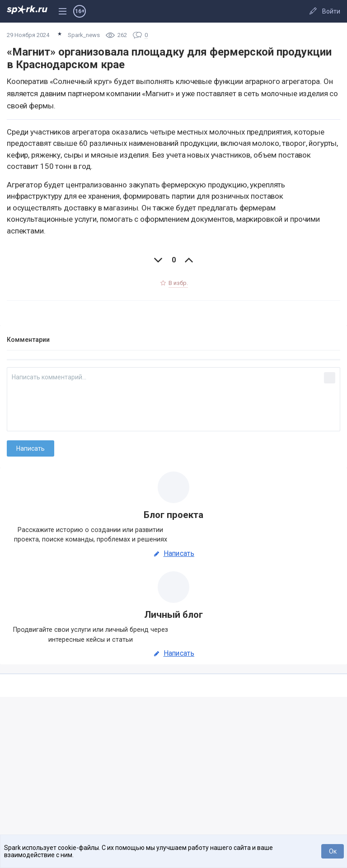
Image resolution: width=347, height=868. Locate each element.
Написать (173, 554)
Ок (333, 851)
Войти (331, 11)
